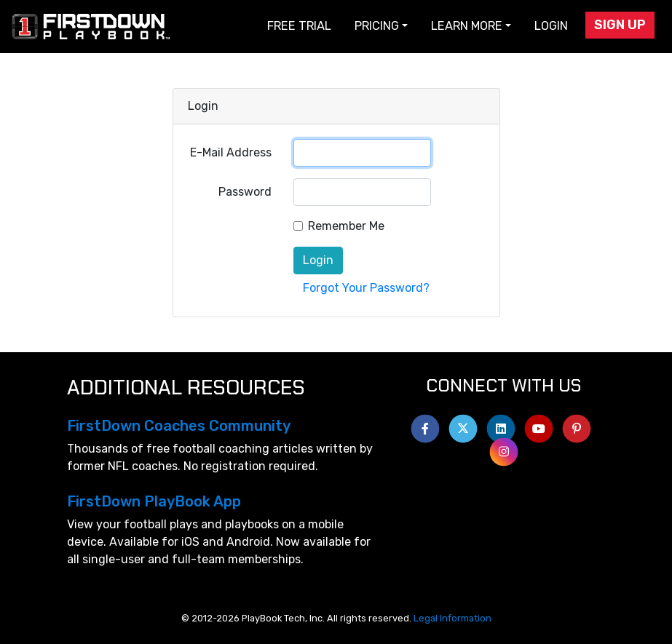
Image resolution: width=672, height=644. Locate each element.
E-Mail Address (231, 152)
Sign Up (620, 25)
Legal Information (452, 618)
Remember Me (346, 226)
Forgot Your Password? (366, 288)
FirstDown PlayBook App (154, 501)
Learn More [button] (467, 26)
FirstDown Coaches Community (179, 426)
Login (551, 26)
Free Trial (299, 26)
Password (245, 192)
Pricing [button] (377, 26)
